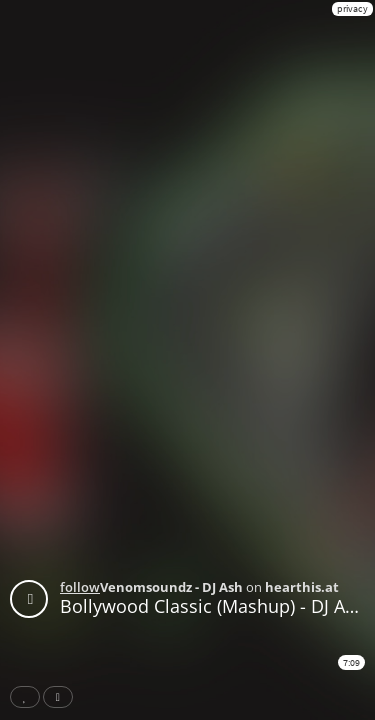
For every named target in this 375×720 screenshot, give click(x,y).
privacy (352, 8)
